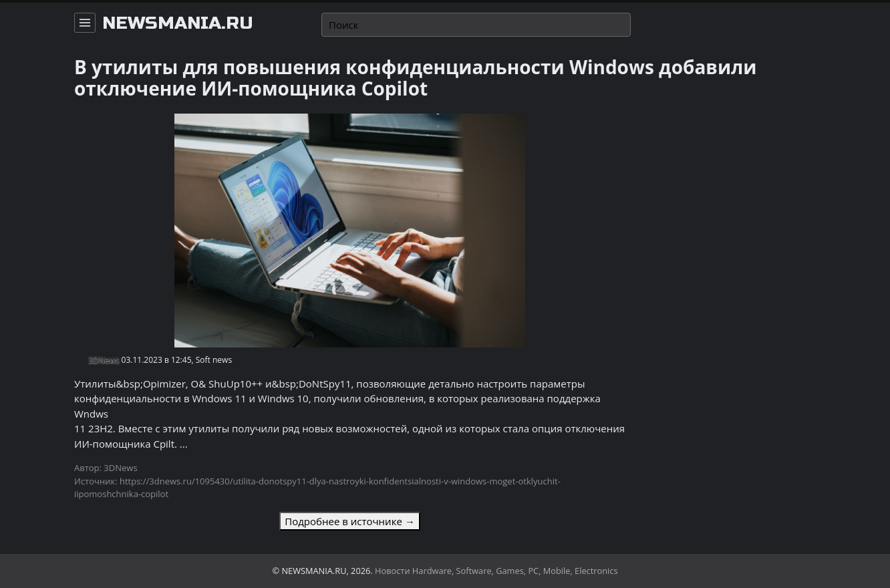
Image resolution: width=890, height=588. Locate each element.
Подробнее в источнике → (349, 521)
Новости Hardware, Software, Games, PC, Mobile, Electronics (496, 571)
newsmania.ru (178, 23)
